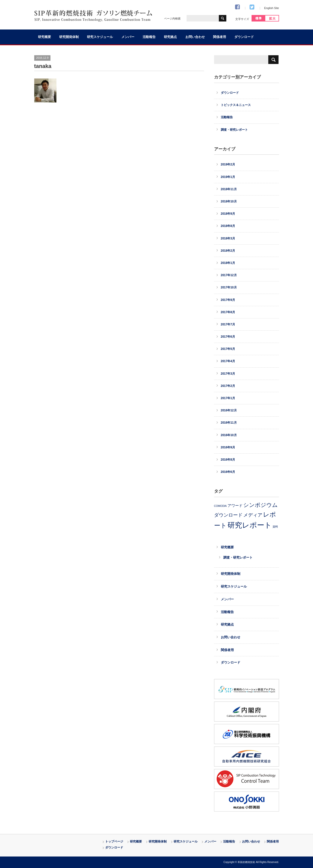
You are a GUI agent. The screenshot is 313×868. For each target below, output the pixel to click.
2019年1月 (228, 177)
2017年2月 (228, 386)
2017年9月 (228, 300)
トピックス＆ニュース (236, 105)
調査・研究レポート (234, 130)
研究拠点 (170, 37)
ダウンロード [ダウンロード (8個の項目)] (228, 515)
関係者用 (220, 37)
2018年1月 (228, 263)
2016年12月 (229, 410)
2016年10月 (229, 435)
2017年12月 (229, 275)
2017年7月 (228, 324)
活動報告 (149, 37)
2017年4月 (228, 361)
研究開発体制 (69, 37)
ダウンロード (244, 37)
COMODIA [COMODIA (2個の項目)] (220, 506)
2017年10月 (229, 287)
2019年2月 (228, 164)
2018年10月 (229, 201)
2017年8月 (228, 312)
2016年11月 (229, 423)
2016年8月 (228, 460)
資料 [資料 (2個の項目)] (275, 527)
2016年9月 (228, 447)
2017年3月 (228, 374)
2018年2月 (228, 251)
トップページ (114, 842)
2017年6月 (228, 337)
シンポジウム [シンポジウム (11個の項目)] (261, 505)
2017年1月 (228, 398)
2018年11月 (229, 189)
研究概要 (44, 37)
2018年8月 (228, 226)
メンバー (128, 37)
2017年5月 (228, 349)
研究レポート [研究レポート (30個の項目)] (250, 525)
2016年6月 (228, 472)
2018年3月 (228, 238)
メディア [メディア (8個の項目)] (253, 515)
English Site (272, 8)
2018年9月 (228, 214)
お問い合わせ (195, 37)
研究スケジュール (100, 37)
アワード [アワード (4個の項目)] (235, 506)
